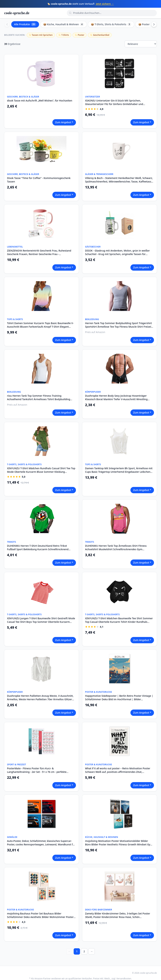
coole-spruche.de (17, 13)
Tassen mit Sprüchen (41, 35)
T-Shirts (64, 35)
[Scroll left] (7, 24)
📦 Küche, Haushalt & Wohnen (64, 24)
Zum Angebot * (64, 122)
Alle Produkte (25, 24)
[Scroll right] (154, 24)
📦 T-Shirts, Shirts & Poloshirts (111, 24)
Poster (80, 35)
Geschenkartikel (100, 35)
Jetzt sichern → (105, 4)
